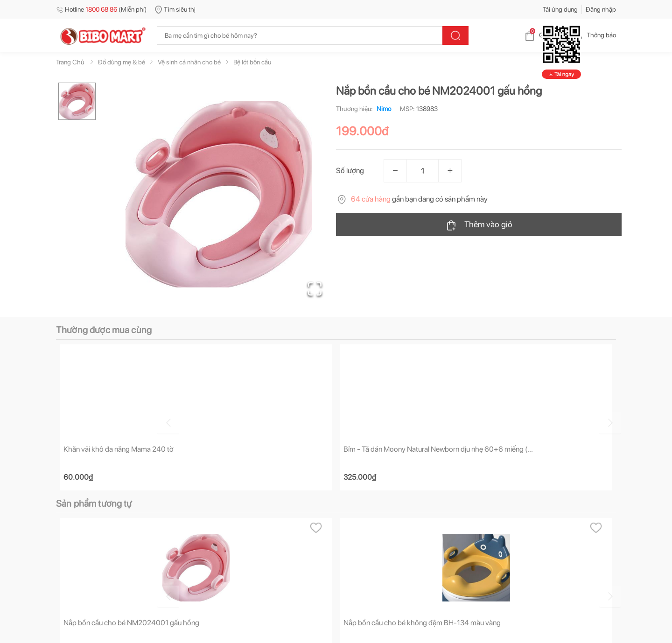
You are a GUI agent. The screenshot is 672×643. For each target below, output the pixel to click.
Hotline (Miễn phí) (101, 9)
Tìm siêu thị (175, 9)
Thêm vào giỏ (479, 225)
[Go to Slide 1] (77, 101)
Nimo (382, 109)
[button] (219, 194)
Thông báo (594, 35)
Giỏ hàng (544, 35)
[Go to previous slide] (58, 421)
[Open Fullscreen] (313, 287)
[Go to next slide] (617, 421)
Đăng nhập (601, 9)
